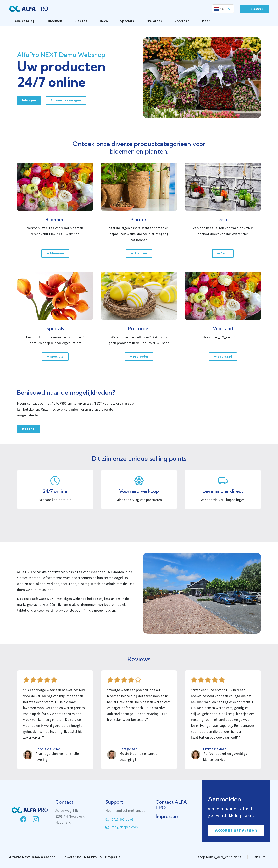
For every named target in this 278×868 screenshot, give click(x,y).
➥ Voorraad (223, 357)
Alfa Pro (90, 857)
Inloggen (254, 9)
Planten (81, 21)
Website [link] (28, 429)
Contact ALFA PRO (171, 805)
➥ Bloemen (55, 253)
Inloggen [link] (29, 100)
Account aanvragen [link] (66, 100)
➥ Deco (223, 253)
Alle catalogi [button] (22, 21)
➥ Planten (139, 253)
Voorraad (182, 21)
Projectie (113, 857)
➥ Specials (55, 357)
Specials (127, 21)
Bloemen (55, 21)
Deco (104, 21)
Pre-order (154, 21)
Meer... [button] (207, 21)
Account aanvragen (236, 830)
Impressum (167, 816)
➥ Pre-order (139, 357)
